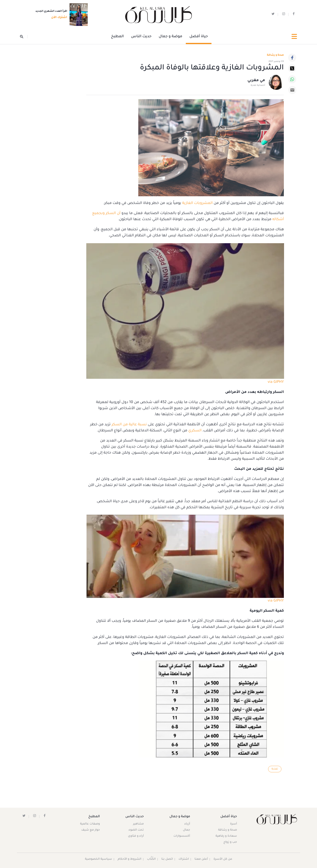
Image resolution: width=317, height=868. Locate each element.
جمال (187, 830)
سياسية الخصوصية (98, 859)
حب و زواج (230, 842)
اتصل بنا (167, 859)
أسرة (234, 824)
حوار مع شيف (91, 830)
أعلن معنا (201, 859)
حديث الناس (141, 37)
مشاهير (138, 824)
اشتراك (184, 859)
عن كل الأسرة (223, 859)
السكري (194, 431)
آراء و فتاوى (136, 836)
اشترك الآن (58, 18)
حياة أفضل (199, 37)
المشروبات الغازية (197, 203)
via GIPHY (276, 382)
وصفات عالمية (90, 824)
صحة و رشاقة (275, 55)
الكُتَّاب (151, 859)
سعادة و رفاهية (226, 836)
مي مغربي (256, 81)
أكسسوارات (182, 836)
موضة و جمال (170, 37)
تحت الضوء (136, 830)
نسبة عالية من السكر (129, 425)
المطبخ (117, 37)
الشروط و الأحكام (129, 859)
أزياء (187, 824)
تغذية (275, 769)
